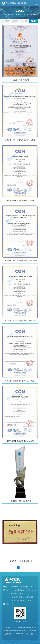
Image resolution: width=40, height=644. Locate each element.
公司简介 (6, 21)
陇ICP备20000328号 (30, 631)
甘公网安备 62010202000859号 (17, 634)
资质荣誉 (34, 14)
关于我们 (27, 14)
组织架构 (15, 21)
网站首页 (19, 14)
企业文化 (25, 21)
